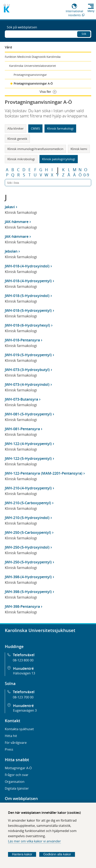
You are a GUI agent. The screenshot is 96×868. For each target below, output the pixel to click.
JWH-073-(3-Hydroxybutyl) (27, 370)
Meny (91, 11)
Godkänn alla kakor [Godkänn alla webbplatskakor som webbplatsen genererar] (57, 854)
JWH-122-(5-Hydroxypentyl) (28, 458)
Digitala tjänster (17, 788)
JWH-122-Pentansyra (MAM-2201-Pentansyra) (44, 473)
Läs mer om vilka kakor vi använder (34, 841)
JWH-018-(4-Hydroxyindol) (27, 266)
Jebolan (11, 251)
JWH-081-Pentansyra (22, 429)
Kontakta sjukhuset (19, 729)
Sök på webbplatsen (22, 27)
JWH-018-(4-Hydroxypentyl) (28, 281)
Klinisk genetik (17, 139)
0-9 (86, 175)
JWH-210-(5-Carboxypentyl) (28, 503)
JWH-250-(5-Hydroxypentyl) (28, 562)
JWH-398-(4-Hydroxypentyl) (28, 577)
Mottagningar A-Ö (18, 768)
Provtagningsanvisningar (30, 75)
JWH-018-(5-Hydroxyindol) (27, 296)
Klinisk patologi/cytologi (59, 159)
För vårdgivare (16, 743)
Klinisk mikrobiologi (21, 159)
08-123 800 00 (23, 660)
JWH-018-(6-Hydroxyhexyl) (27, 325)
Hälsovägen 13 (24, 673)
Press (9, 749)
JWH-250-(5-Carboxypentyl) (28, 532)
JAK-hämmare (17, 222)
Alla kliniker (16, 128)
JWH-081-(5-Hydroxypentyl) (28, 414)
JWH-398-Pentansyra (22, 606)
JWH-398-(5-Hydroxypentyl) (28, 592)
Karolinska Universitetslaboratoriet (33, 66)
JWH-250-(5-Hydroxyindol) (27, 547)
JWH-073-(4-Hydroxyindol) (27, 384)
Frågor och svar (17, 775)
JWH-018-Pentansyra (22, 340)
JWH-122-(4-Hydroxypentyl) (28, 444)
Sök (84, 34)
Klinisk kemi (79, 149)
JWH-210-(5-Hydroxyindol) (27, 518)
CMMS (35, 128)
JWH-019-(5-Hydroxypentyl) (28, 355)
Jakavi (10, 207)
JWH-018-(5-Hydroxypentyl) (28, 310)
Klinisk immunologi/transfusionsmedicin (35, 149)
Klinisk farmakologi (60, 128)
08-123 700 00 (23, 697)
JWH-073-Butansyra (21, 399)
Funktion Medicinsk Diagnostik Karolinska (33, 57)
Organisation (15, 782)
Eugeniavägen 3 (25, 710)
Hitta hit (11, 736)
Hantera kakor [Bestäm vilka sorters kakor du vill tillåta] (22, 854)
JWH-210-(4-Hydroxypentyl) (28, 488)
